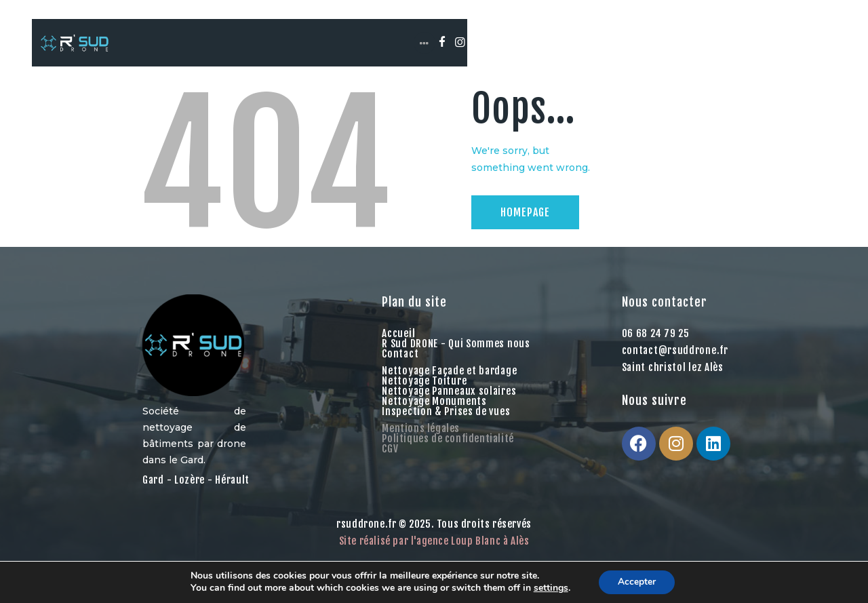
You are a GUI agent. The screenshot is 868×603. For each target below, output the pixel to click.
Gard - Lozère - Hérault (196, 489)
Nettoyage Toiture (424, 390)
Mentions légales (421, 438)
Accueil (398, 343)
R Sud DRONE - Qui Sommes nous (456, 353)
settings (550, 588)
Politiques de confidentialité (448, 448)
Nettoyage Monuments (434, 411)
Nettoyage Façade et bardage (449, 380)
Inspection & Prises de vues (446, 421)
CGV (390, 458)
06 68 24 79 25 (656, 343)
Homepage (525, 222)
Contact (400, 363)
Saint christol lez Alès (673, 377)
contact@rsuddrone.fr (675, 360)
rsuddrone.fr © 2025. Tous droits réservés (434, 533)
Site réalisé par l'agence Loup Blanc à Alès (434, 550)
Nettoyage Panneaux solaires (449, 401)
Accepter (637, 582)
